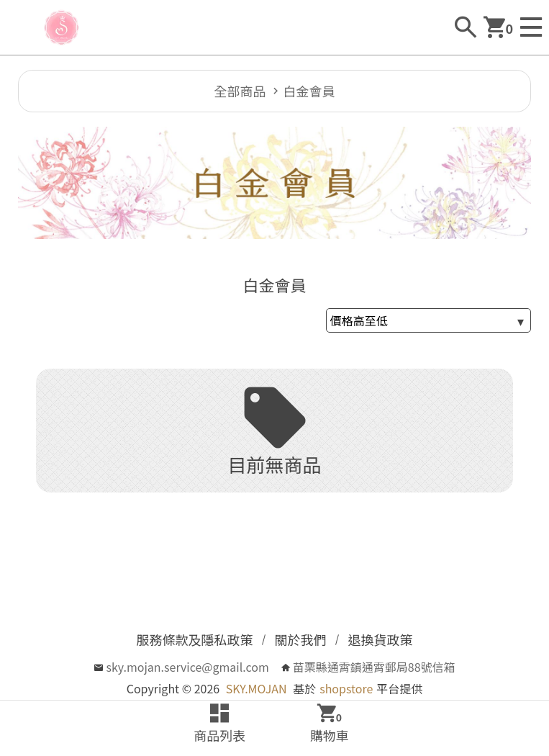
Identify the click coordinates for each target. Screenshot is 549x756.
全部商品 (240, 91)
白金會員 (309, 91)
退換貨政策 (381, 639)
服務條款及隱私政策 (195, 639)
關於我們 (301, 639)
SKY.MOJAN (257, 688)
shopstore (346, 688)
